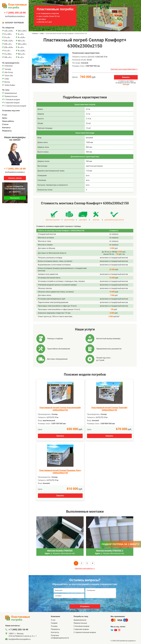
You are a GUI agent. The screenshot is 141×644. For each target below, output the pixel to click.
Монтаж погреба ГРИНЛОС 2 (110, 551)
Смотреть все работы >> (85, 568)
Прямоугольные (11, 96)
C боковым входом (12, 100)
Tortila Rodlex (10, 85)
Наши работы (8, 121)
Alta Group (9, 72)
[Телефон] (69, 596)
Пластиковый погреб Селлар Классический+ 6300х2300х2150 (60, 409)
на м (9, 31)
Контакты (6, 128)
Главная (35, 33)
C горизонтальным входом (15, 106)
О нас (5, 115)
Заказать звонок (15, 178)
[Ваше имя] (69, 590)
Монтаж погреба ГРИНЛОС (60, 551)
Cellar (7, 79)
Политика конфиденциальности (60, 637)
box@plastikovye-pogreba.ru (15, 16)
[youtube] (116, 630)
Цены (5, 118)
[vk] (112, 630)
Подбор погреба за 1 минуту (121, 544)
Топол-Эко (9, 76)
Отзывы (54, 626)
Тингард (8, 69)
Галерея (54, 623)
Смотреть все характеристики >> (124, 69)
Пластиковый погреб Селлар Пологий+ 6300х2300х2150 (109, 409)
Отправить (85, 606)
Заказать (126, 77)
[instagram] (119, 630)
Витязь (7, 82)
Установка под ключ (11, 111)
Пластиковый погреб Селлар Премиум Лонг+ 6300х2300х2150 (60, 472)
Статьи (5, 124)
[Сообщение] (101, 593)
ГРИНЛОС (9, 66)
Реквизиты (7, 131)
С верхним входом (12, 103)
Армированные (11, 93)
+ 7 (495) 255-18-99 (15, 13)
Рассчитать (15, 198)
